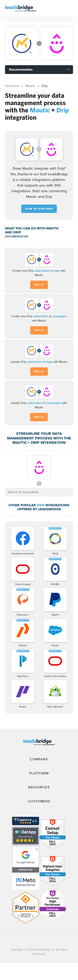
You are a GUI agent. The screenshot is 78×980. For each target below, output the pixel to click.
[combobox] (39, 492)
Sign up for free (39, 209)
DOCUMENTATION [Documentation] (17, 236)
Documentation (21, 69)
